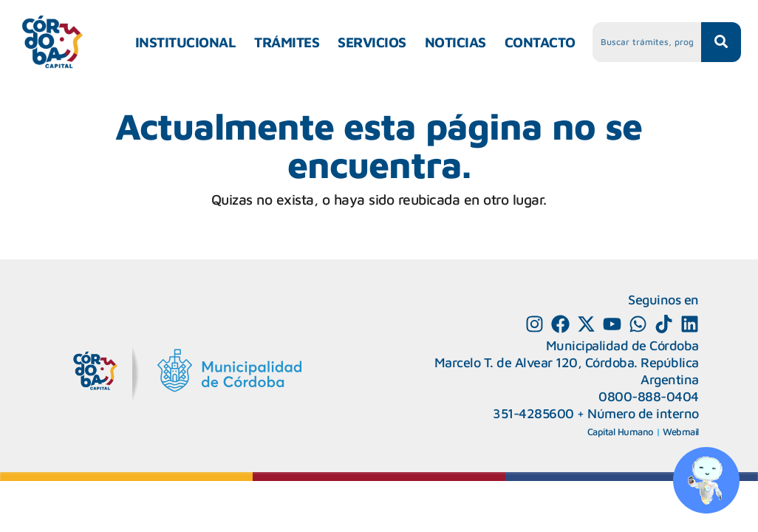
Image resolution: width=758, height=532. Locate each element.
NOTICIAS (455, 42)
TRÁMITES (287, 42)
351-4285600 (533, 413)
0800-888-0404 (649, 396)
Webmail (681, 432)
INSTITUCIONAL (186, 42)
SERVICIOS (372, 42)
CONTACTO (540, 42)
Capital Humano (621, 432)
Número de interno (643, 413)
